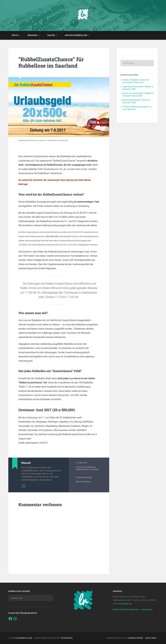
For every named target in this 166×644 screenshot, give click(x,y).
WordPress (67, 638)
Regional (33, 35)
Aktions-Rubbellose (76, 35)
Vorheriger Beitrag (84, 477)
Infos (15, 35)
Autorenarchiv (24, 486)
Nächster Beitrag (83, 482)
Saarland (95, 469)
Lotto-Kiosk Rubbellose (86, 467)
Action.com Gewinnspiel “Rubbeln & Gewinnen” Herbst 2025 (138, 95)
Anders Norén (136, 638)
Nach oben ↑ (152, 638)
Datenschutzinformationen (126, 609)
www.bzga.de (125, 604)
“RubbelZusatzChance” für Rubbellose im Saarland (51, 62)
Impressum (147, 609)
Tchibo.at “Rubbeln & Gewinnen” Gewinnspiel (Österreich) (136, 81)
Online (51, 35)
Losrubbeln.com (24, 638)
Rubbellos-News (83, 469)
